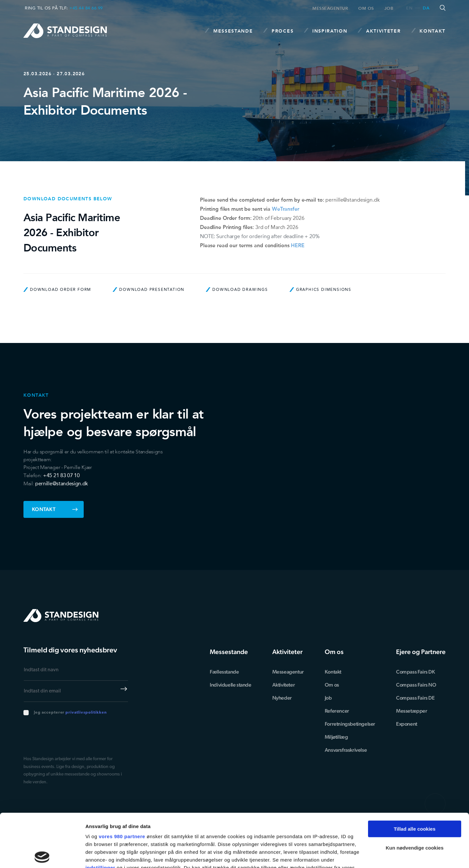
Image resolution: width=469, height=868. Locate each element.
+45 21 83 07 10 (61, 475)
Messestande (229, 31)
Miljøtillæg (336, 737)
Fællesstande (224, 672)
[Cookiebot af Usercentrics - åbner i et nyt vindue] (42, 855)
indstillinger (100, 814)
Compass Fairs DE (415, 698)
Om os (366, 8)
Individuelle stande (230, 685)
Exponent (407, 724)
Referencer (337, 711)
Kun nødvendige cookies (415, 795)
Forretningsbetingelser (350, 724)
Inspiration (326, 31)
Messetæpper (412, 711)
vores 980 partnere (122, 783)
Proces (278, 31)
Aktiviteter (379, 31)
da (426, 8)
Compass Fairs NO (416, 685)
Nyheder (282, 698)
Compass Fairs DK (416, 672)
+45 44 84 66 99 (86, 8)
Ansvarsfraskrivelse (346, 750)
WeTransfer (286, 209)
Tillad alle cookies (415, 776)
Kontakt (428, 31)
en (409, 8)
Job (389, 8)
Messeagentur (330, 8)
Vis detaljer (99, 855)
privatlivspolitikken (86, 713)
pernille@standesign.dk (352, 200)
